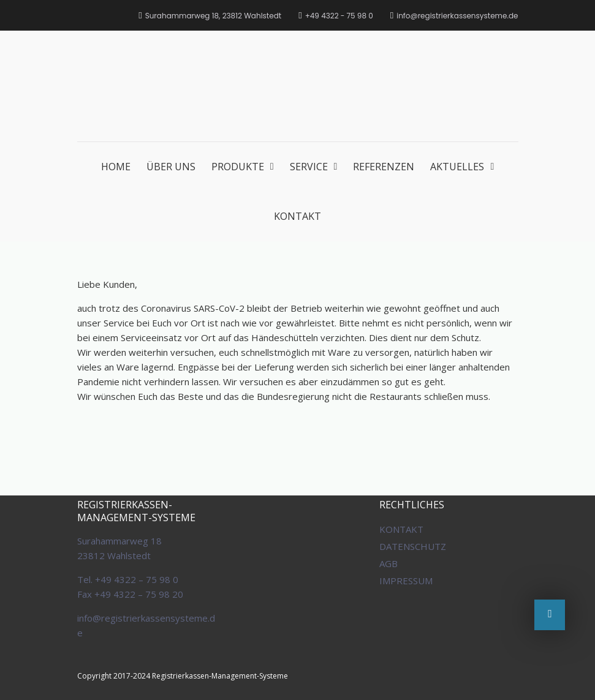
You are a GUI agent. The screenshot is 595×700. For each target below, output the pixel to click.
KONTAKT (297, 216)
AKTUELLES (457, 167)
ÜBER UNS (171, 167)
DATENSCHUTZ (413, 546)
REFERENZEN (384, 167)
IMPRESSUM (406, 581)
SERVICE (309, 167)
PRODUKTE (238, 167)
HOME (116, 167)
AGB (388, 563)
